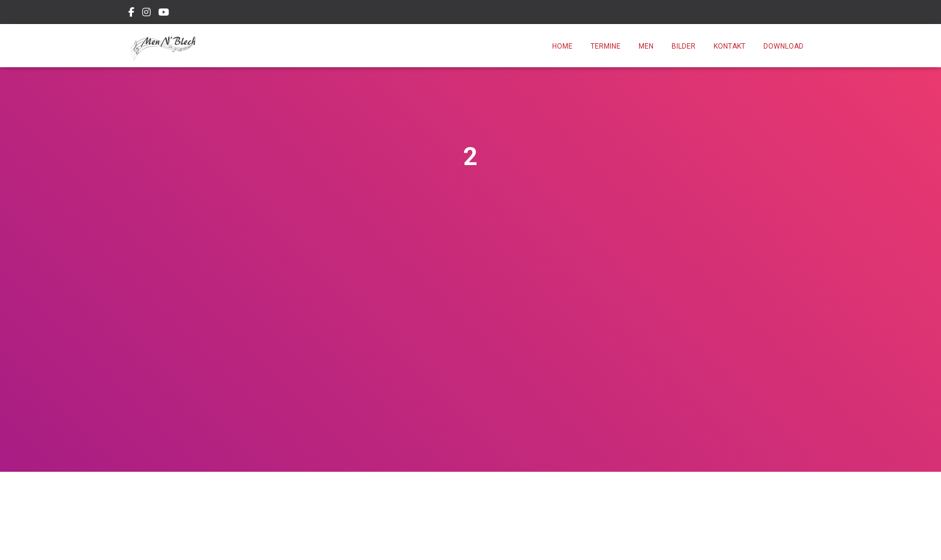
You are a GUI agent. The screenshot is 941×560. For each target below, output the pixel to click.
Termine (606, 46)
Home (562, 46)
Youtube (164, 14)
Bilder (684, 46)
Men (646, 46)
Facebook (131, 14)
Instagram (146, 14)
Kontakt (729, 46)
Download (783, 46)
